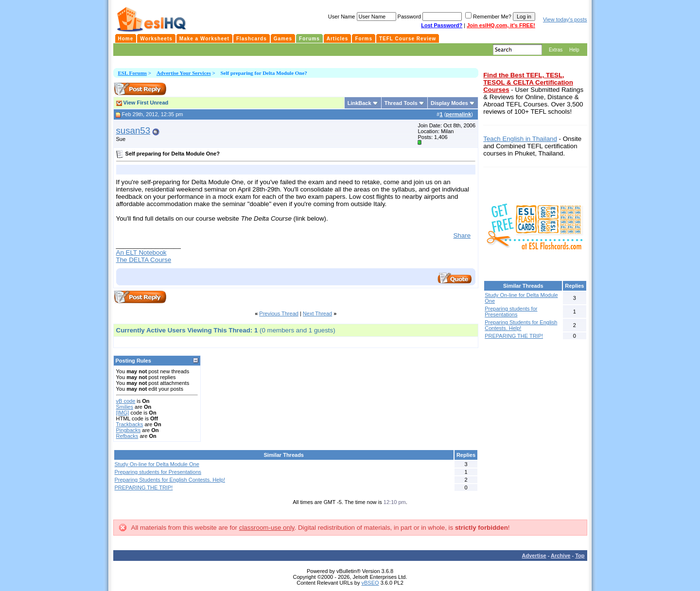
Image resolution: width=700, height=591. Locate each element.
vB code (126, 401)
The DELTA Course (144, 260)
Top (580, 556)
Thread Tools (401, 103)
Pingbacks (129, 430)
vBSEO (370, 583)
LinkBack (359, 103)
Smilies (125, 407)
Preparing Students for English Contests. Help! (170, 480)
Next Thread (317, 313)
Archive (560, 556)
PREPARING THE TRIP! (144, 487)
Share (462, 235)
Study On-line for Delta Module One (157, 464)
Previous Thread (279, 313)
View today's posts (565, 19)
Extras (556, 50)
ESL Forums (133, 73)
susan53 (133, 130)
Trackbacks (130, 424)
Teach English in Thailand (520, 139)
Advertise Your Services (184, 73)
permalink (458, 114)
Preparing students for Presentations (158, 472)
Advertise (534, 556)
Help (574, 50)
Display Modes (449, 103)
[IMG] (123, 413)
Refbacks (127, 436)
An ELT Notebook (141, 252)
